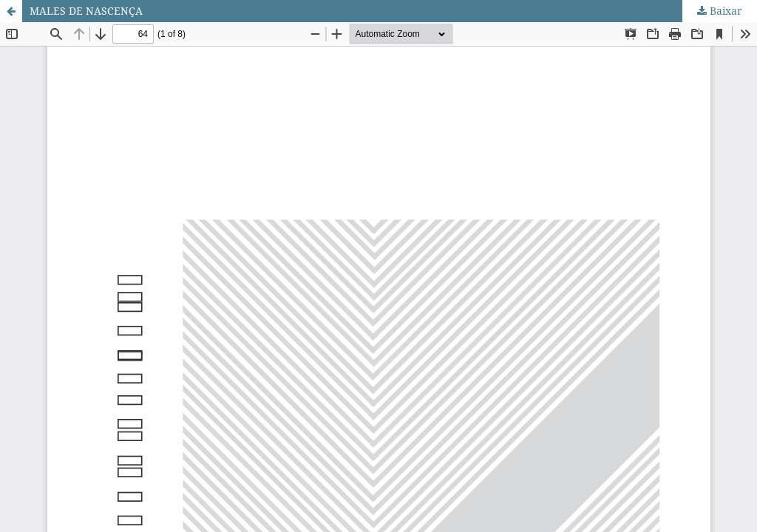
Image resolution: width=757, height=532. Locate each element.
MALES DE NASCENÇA (86, 11)
